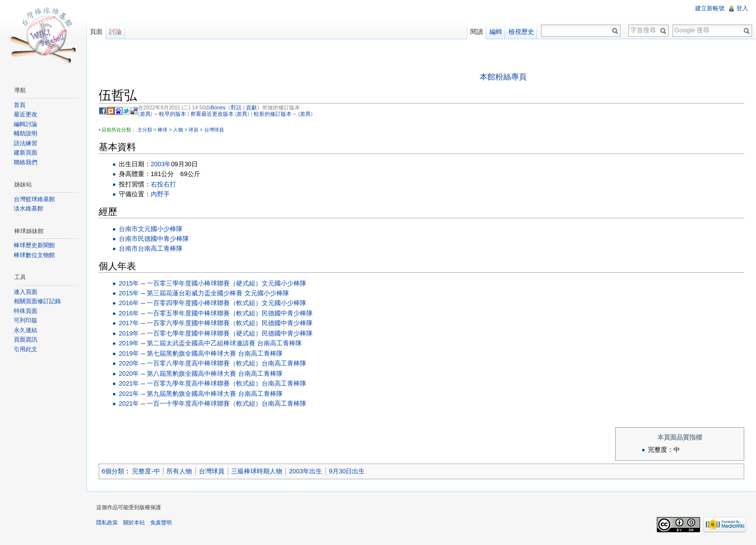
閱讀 (477, 32)
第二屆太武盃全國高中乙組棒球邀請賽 (201, 343)
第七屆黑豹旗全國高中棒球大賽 (191, 353)
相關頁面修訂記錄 (37, 301)
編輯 (496, 32)
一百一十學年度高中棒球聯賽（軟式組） (204, 403)
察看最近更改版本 (212, 114)
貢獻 (251, 107)
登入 (742, 8)
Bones (218, 107)
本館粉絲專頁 (503, 77)
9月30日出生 (347, 471)
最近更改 (26, 114)
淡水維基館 (28, 208)
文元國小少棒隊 (160, 229)
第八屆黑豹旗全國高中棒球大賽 (191, 374)
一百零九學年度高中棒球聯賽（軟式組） (204, 383)
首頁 (20, 105)
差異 (145, 114)
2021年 (129, 383)
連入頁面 (26, 292)
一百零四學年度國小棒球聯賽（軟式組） (204, 303)
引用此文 (26, 349)
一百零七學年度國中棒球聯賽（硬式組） (204, 333)
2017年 (129, 323)
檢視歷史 (521, 32)
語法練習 (26, 143)
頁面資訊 (26, 339)
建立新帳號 (710, 8)
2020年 (129, 363)
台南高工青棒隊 (160, 248)
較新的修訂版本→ (275, 114)
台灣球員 (214, 130)
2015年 (129, 283)
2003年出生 (306, 471)
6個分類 (113, 471)
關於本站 (134, 522)
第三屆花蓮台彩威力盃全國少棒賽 (195, 293)
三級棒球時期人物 (257, 471)
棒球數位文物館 (34, 255)
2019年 (129, 333)
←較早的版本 (170, 114)
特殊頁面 (26, 311)
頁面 (96, 32)
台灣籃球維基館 (34, 199)
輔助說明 (26, 133)
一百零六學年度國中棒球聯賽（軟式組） (204, 323)
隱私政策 (107, 522)
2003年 (161, 164)
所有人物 (179, 471)
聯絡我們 (26, 162)
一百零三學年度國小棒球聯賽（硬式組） (204, 283)
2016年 (129, 303)
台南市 (128, 229)
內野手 (160, 194)
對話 (236, 107)
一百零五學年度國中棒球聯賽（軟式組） (204, 313)
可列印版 (26, 320)
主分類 (145, 130)
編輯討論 (26, 124)
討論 (115, 32)
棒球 (162, 130)
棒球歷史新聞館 (34, 245)
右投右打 (163, 184)
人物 (178, 130)
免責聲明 (161, 522)
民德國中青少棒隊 (163, 239)
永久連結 (26, 330)
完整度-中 (146, 471)
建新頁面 (26, 153)
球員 (193, 130)
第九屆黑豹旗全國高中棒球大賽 (191, 394)
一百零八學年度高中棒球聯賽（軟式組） (204, 363)
